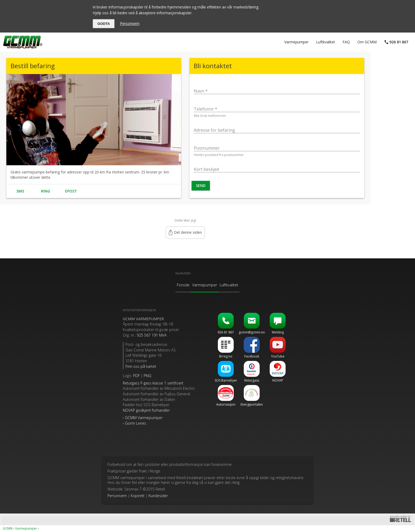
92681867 (399, 42)
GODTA (104, 24)
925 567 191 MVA (152, 335)
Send (201, 185)
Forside (183, 285)
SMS (20, 191)
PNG (148, 376)
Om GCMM (367, 42)
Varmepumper (296, 42)
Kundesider (158, 496)
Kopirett (138, 496)
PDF (136, 376)
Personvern (130, 23)
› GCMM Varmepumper (143, 418)
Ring (46, 191)
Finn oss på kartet (141, 366)
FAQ (346, 42)
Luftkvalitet (326, 42)
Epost (71, 191)
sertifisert (153, 383)
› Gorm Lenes (134, 423)
